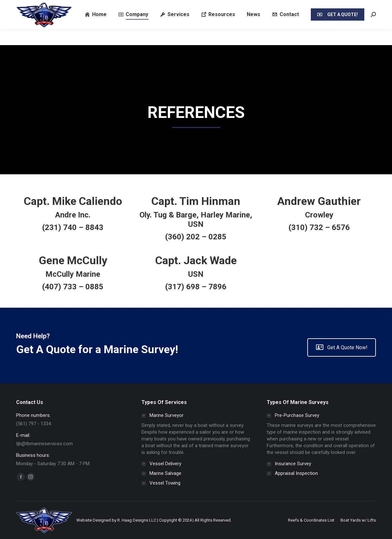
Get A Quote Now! (342, 347)
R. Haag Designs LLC (137, 520)
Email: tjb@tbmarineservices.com (107, 8)
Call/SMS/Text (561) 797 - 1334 (40, 8)
